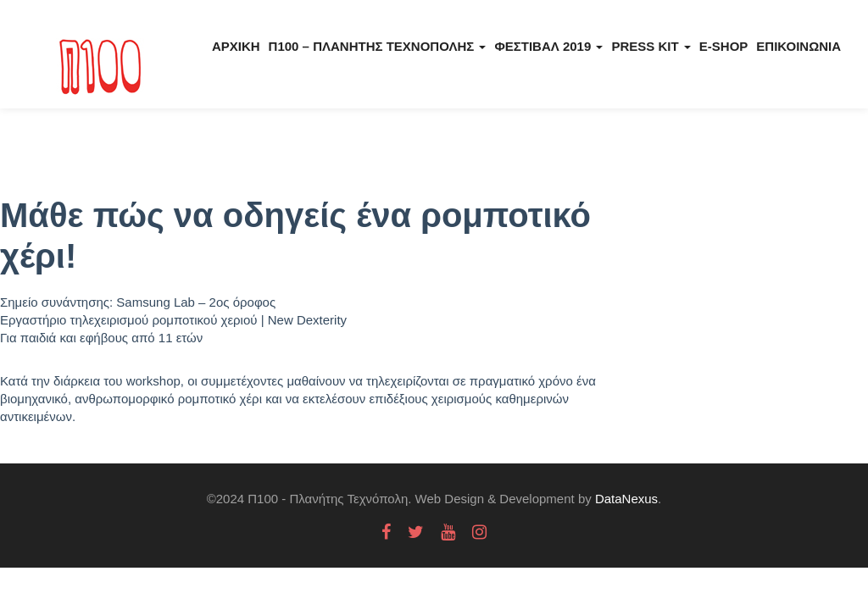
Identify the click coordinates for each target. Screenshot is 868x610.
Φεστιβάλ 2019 (548, 46)
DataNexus (626, 499)
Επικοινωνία (798, 46)
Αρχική (236, 46)
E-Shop (724, 46)
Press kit (651, 46)
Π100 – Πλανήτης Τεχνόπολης (378, 46)
